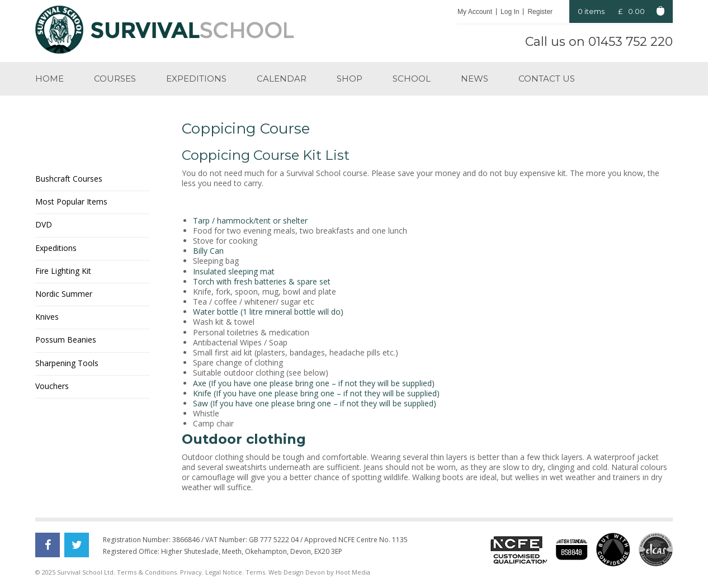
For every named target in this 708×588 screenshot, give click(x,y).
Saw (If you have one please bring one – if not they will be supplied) (315, 403)
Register (540, 12)
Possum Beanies (66, 340)
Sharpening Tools (67, 363)
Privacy (191, 572)
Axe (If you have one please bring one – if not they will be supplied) (314, 383)
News (475, 79)
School (412, 79)
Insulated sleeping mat (234, 271)
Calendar (282, 79)
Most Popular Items (71, 201)
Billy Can (208, 251)
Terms (255, 572)
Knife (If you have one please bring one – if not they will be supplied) (316, 393)
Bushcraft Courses (69, 179)
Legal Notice (224, 572)
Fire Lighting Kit (63, 271)
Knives (47, 317)
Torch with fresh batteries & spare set (262, 281)
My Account (475, 12)
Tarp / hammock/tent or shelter (250, 220)
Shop (350, 79)
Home (49, 79)
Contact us (547, 79)
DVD (44, 224)
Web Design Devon (297, 572)
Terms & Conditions (147, 572)
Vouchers (52, 386)
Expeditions (196, 79)
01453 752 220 (631, 42)
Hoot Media (353, 572)
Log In (510, 12)
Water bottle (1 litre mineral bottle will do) (268, 312)
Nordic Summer (64, 294)
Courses (115, 79)
